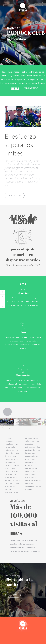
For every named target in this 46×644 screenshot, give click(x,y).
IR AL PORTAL (15, 195)
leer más (13, 595)
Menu (4, 6)
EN (41, 4)
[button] (37, 122)
